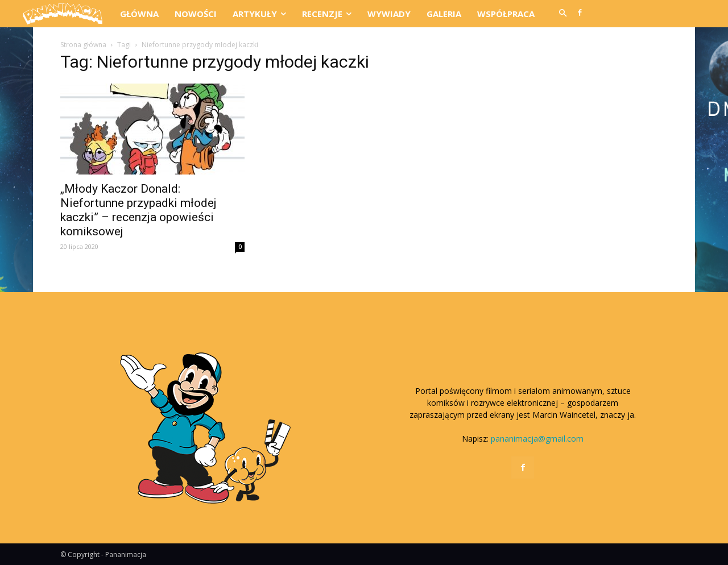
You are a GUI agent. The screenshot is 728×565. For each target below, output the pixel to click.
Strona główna (83, 45)
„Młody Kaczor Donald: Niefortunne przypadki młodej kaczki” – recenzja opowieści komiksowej (138, 210)
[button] (562, 14)
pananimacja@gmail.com (537, 439)
